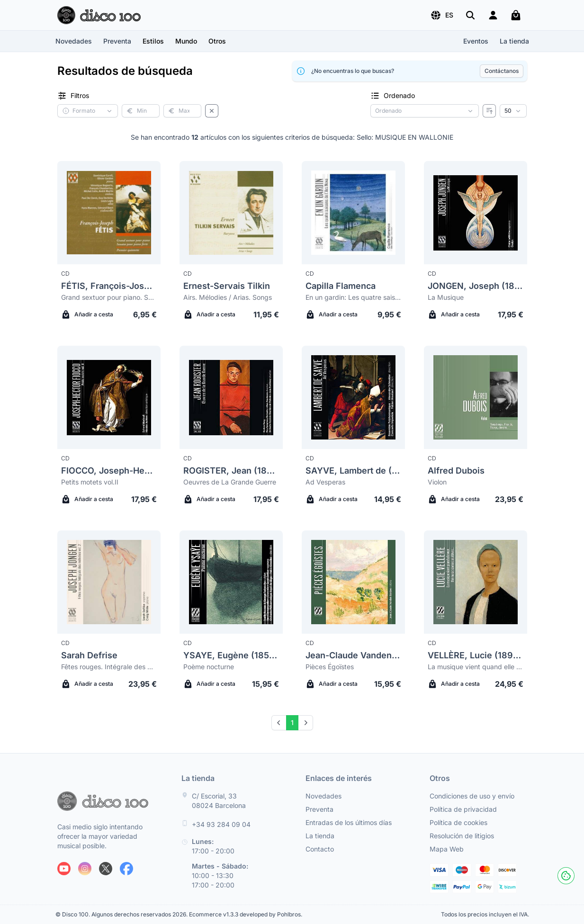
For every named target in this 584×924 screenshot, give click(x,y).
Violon (437, 482)
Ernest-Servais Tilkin (227, 286)
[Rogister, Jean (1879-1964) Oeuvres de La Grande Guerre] (231, 397)
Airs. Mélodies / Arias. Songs (228, 297)
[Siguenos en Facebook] (126, 869)
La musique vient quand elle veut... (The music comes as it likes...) (476, 667)
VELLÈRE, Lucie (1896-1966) (476, 655)
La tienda (514, 41)
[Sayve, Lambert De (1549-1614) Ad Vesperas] (353, 397)
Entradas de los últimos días (349, 822)
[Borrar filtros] (212, 111)
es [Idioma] (442, 15)
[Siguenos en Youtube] (64, 869)
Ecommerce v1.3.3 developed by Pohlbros (245, 914)
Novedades (74, 41)
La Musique (446, 297)
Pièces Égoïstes (330, 667)
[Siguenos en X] (106, 869)
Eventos (476, 41)
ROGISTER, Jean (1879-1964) (231, 471)
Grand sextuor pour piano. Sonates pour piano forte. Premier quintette (109, 297)
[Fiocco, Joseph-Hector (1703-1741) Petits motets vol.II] (109, 397)
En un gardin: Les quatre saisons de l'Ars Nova (353, 297)
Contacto (320, 849)
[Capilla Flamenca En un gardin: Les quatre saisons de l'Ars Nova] (353, 213)
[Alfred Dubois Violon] (476, 397)
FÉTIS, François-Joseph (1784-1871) (109, 286)
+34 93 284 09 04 (221, 824)
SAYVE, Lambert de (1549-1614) (353, 471)
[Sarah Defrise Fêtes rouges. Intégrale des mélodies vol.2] (109, 582)
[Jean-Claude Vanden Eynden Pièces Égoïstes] (353, 582)
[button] (442, 15)
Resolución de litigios (462, 836)
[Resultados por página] (513, 111)
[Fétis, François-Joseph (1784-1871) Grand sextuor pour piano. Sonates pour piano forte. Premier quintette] (109, 213)
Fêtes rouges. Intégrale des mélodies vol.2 (109, 667)
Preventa (117, 41)
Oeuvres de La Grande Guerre (230, 482)
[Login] (493, 15)
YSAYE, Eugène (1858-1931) (231, 655)
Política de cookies (458, 822)
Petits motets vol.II (90, 482)
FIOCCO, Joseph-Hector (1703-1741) (109, 471)
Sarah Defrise (89, 655)
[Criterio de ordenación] (425, 111)
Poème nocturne (209, 667)
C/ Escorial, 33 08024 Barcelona (219, 801)
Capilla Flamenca (341, 286)
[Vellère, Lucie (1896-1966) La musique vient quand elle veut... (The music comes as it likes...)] (476, 582)
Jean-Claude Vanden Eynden (353, 655)
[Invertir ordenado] (489, 111)
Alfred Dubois (456, 471)
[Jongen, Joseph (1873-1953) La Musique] (476, 213)
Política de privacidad (463, 809)
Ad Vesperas (325, 482)
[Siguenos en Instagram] (85, 869)
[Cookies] (566, 876)
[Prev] (279, 723)
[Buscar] (470, 15)
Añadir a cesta (87, 314)
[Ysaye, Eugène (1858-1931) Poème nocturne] (231, 582)
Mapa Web (447, 849)
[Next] (305, 723)
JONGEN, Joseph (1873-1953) (476, 286)
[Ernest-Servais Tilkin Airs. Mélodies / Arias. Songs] (231, 213)
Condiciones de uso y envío (472, 796)
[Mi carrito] (516, 15)
